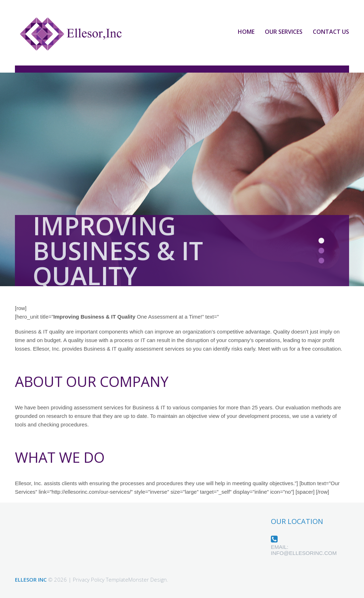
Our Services (284, 32)
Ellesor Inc (31, 579)
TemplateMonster (127, 579)
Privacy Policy (89, 579)
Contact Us (331, 32)
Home (246, 32)
